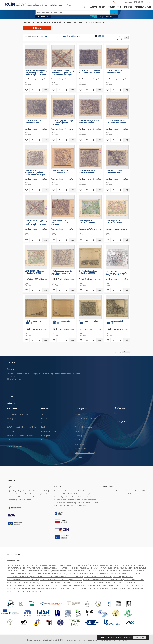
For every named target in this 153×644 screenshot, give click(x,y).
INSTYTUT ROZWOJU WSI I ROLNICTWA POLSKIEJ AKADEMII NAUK (30, 588)
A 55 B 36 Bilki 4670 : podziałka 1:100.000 (114, 72)
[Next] (126, 37)
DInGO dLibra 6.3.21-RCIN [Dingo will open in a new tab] (54, 640)
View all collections (14, 447)
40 (42, 36)
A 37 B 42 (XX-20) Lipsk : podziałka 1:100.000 (34, 272)
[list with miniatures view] (99, 36)
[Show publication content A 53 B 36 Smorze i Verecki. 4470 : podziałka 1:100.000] (93, 90)
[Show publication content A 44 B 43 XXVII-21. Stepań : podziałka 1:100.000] (93, 190)
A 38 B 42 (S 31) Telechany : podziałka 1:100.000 (90, 222)
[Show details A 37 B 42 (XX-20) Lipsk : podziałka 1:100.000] (45, 290)
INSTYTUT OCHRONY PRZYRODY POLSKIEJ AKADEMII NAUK (61, 580)
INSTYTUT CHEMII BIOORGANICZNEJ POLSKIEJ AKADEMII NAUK (74, 571)
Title (43, 414)
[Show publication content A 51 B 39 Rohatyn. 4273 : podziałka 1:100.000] (93, 140)
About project (98, 7)
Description (46, 436)
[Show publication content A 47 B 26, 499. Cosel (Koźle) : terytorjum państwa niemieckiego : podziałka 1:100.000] (39, 90)
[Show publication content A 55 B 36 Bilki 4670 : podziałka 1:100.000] (120, 90)
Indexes (128, 7)
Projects (79, 423)
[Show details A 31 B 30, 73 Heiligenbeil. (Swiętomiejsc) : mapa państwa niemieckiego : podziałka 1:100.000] (45, 190)
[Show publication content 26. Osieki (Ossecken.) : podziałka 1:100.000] (93, 290)
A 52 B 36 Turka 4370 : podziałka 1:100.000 (33, 122)
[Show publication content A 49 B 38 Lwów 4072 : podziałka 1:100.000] (120, 190)
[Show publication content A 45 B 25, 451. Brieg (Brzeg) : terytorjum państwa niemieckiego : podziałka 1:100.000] (39, 240)
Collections (115, 7)
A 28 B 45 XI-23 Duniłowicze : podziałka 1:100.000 (63, 172)
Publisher (45, 427)
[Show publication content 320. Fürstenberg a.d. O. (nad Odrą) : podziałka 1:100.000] (66, 290)
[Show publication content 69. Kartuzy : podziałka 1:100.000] (93, 340)
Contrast (128, 2)
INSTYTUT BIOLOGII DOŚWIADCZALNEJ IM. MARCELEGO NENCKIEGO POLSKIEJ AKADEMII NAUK (65, 568)
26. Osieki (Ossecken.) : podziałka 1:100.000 (88, 272)
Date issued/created (49, 431)
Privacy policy (81, 448)
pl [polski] (119, 2)
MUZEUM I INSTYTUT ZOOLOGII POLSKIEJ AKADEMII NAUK (80, 583)
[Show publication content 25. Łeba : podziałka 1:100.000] (39, 340)
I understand (140, 637)
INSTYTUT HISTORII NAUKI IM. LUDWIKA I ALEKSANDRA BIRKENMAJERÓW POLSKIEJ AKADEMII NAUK (66, 585)
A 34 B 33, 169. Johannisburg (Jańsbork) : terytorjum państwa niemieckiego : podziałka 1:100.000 (63, 73)
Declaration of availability (85, 453)
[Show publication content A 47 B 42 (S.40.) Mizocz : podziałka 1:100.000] (120, 240)
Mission (78, 414)
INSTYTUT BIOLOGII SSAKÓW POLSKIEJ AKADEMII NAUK (119, 568)
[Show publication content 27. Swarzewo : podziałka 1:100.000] (66, 340)
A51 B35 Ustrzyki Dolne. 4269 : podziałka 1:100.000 (116, 122)
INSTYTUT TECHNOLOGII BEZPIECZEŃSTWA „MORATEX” (26, 591)
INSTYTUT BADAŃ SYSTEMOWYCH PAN (132, 565)
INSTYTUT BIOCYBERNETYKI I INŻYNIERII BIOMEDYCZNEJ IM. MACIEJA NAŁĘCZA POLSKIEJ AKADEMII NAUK (90, 588)
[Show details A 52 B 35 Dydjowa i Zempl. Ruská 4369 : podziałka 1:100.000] (72, 140)
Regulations (80, 440)
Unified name (46, 440)
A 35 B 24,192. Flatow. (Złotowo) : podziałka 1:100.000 (60, 223)
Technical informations (84, 427)
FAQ (77, 431)
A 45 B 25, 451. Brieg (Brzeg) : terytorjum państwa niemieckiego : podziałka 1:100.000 (36, 223)
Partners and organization (86, 419)
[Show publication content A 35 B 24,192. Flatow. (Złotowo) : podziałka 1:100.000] (66, 240)
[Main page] (85, 7)
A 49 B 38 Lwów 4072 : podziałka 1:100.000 (114, 172)
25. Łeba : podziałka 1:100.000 (33, 322)
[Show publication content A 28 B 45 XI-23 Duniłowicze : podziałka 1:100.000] (66, 190)
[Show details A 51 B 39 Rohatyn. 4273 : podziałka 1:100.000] (99, 140)
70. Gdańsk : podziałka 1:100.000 (115, 322)
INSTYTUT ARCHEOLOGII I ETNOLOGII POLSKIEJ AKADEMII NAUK (53, 565)
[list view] (103, 36)
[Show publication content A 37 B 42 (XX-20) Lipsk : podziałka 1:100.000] (39, 290)
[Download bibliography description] (33, 90)
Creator (44, 419)
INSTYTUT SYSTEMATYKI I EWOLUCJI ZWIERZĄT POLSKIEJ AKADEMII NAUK (32, 583)
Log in (117, 413)
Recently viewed (143, 7)
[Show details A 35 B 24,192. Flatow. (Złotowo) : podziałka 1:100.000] (72, 240)
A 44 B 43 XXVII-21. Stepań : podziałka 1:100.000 (90, 172)
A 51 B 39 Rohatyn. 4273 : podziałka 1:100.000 (89, 122)
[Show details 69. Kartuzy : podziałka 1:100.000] (99, 340)
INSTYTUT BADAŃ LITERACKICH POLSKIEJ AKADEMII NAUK (97, 565)
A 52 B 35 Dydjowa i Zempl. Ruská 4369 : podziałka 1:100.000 (62, 123)
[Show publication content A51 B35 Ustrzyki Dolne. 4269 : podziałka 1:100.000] (120, 140)
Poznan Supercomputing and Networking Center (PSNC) (104, 640)
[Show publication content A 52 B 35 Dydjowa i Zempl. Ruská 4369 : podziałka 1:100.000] (66, 140)
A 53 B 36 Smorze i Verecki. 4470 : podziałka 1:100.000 (90, 72)
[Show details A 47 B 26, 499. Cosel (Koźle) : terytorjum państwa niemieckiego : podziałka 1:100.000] (45, 90)
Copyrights (80, 436)
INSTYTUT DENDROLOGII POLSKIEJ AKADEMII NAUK (29, 574)
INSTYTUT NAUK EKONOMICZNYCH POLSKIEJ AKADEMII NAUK (123, 585)
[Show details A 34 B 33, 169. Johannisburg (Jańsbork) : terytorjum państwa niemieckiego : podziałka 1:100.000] (72, 90)
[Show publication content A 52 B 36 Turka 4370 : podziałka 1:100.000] (39, 140)
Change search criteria (107, 17)
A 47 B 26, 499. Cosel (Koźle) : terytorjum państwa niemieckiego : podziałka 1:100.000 (36, 73)
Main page (11, 403)
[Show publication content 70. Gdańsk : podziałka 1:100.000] (120, 340)
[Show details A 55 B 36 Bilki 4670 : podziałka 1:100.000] (126, 90)
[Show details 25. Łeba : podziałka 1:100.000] (45, 340)
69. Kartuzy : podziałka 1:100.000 (88, 322)
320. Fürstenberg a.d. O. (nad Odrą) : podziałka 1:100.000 (62, 273)
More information (124, 637)
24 (38, 36)
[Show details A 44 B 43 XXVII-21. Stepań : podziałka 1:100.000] (99, 190)
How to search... (43, 17)
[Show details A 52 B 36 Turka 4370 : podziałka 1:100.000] (45, 140)
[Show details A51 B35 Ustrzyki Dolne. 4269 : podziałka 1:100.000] (126, 140)
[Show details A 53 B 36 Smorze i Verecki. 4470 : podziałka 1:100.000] (99, 90)
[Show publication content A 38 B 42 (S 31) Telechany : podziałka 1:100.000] (93, 240)
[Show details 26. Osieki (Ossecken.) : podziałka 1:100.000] (99, 290)
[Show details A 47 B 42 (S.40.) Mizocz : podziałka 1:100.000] (126, 240)
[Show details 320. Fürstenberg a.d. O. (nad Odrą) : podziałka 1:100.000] (72, 290)
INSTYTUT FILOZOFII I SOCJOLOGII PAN (62, 574)
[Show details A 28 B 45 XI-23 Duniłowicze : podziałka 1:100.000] (72, 190)
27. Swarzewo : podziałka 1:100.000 (62, 322)
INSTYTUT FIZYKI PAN (135, 588)
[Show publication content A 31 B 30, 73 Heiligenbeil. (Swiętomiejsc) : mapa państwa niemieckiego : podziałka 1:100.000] (39, 190)
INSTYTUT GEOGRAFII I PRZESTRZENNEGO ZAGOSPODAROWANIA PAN (102, 574)
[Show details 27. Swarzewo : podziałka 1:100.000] (72, 340)
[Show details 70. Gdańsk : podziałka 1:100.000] (126, 340)
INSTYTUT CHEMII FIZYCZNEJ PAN (109, 571)
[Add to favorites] (26, 90)
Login (148, 2)
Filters (37, 28)
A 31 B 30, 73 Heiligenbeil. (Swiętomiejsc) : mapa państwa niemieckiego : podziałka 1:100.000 (35, 173)
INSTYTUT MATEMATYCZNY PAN (18, 565)
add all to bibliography (73, 36)
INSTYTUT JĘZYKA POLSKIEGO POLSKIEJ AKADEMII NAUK (63, 577)
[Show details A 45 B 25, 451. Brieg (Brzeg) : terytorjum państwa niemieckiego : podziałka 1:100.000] (45, 240)
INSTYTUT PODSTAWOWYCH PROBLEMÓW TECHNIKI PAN (103, 580)
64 (46, 36)
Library (10, 423)
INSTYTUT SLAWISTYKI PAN (134, 580)
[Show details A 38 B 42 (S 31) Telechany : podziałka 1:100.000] (99, 240)
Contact (79, 457)
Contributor (46, 423)
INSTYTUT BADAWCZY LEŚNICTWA (19, 568)
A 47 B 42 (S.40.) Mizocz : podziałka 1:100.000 (115, 222)
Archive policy (81, 444)
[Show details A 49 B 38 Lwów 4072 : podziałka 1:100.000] (126, 190)
